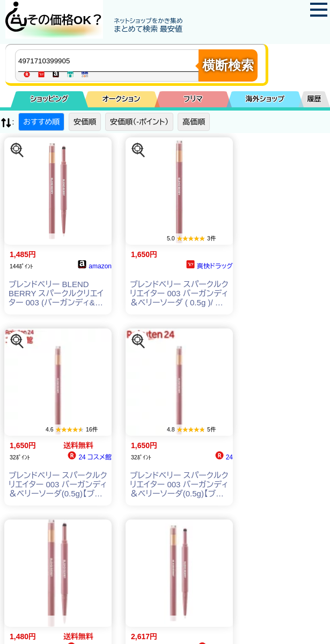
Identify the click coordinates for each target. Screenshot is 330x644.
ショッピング (50, 99)
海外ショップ (265, 99)
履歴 (314, 99)
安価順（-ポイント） (139, 122)
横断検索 (228, 65)
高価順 (194, 122)
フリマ (193, 99)
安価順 (85, 122)
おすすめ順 (41, 122)
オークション (122, 99)
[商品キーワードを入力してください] (109, 61)
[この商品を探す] (17, 150)
